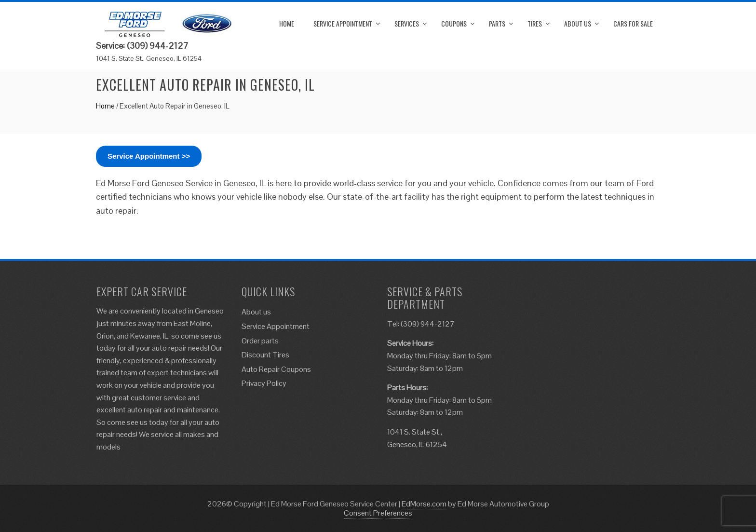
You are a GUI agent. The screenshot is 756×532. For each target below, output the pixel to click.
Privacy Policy (264, 383)
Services (407, 23)
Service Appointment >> (149, 156)
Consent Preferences (378, 513)
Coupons (454, 23)
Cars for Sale (633, 23)
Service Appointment (343, 23)
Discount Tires (265, 355)
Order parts (260, 341)
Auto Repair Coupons (276, 369)
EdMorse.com (424, 504)
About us (578, 23)
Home (287, 23)
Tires (535, 23)
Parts (497, 23)
